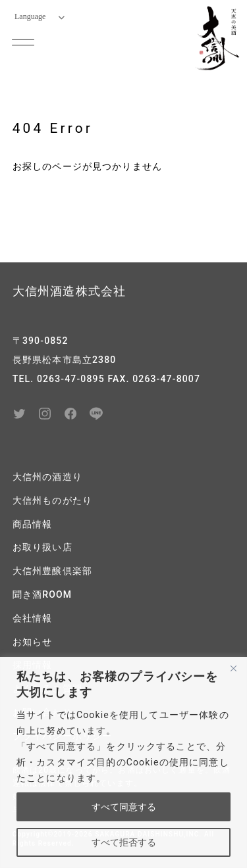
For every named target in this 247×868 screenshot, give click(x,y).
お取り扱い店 (42, 547)
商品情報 (33, 524)
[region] (123, 762)
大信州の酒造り (47, 477)
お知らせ (33, 642)
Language (40, 16)
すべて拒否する (124, 842)
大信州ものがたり (52, 500)
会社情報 (33, 618)
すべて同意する (124, 807)
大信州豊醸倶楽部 (52, 571)
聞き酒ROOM (42, 594)
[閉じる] (233, 668)
